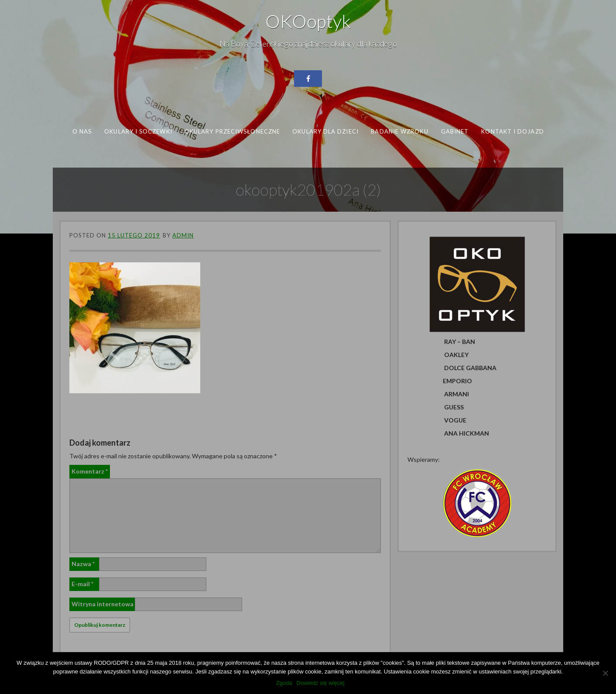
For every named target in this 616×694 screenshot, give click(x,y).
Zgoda (284, 683)
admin (183, 235)
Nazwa (83, 564)
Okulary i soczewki (138, 131)
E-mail (82, 584)
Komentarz (90, 471)
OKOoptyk (308, 21)
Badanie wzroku (399, 131)
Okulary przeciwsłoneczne (232, 131)
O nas (82, 131)
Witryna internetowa (103, 604)
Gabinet (455, 131)
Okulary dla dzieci (325, 131)
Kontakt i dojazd (512, 131)
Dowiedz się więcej (321, 683)
